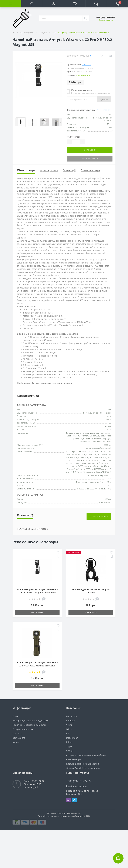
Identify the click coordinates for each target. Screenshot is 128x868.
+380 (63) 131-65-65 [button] (78, 781)
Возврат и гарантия (23, 729)
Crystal (70, 751)
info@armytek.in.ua (77, 786)
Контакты (17, 734)
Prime (69, 742)
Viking (69, 725)
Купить (104, 99)
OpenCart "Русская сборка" (70, 813)
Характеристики (49, 170)
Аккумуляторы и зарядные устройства (86, 755)
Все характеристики (105, 110)
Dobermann (72, 738)
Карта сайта (19, 738)
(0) (91, 56)
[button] (53, 4)
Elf (68, 734)
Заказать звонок (106, 20)
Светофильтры (74, 759)
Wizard (70, 729)
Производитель (27, 33)
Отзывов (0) (70, 170)
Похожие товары (91, 170)
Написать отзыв (99, 516)
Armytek (43, 33)
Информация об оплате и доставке (31, 721)
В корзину (90, 150)
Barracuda (71, 716)
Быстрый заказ (90, 159)
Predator (71, 721)
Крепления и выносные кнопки (82, 764)
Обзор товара (26, 170)
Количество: (73, 137)
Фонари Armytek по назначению (83, 768)
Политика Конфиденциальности (29, 725)
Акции (16, 742)
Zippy (69, 746)
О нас (15, 716)
